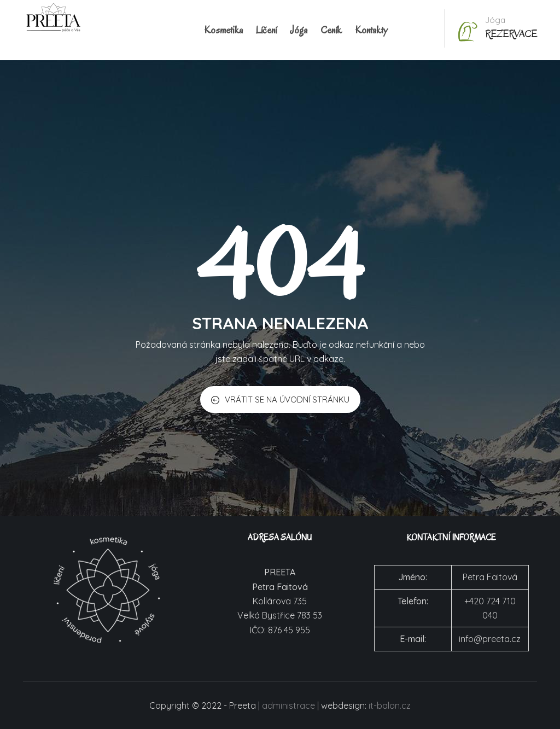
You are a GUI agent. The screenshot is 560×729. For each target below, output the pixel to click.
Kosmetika (223, 30)
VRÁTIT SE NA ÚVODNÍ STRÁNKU (280, 400)
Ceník (331, 30)
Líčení (266, 30)
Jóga (299, 30)
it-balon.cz (390, 705)
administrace (288, 705)
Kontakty (371, 30)
